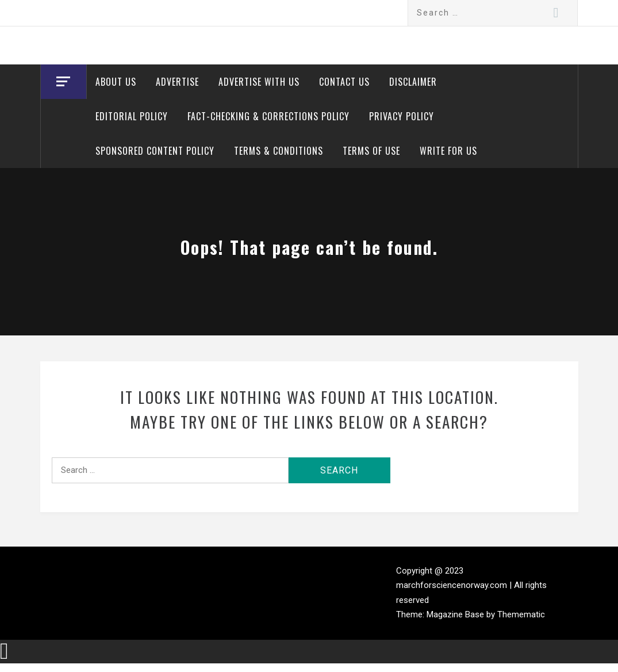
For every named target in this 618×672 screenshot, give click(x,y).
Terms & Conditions (279, 151)
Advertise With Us (259, 82)
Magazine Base (456, 614)
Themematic (521, 614)
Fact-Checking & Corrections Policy (268, 116)
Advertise (177, 82)
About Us (116, 82)
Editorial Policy (132, 116)
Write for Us (448, 151)
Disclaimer (413, 82)
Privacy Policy (402, 116)
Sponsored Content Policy (155, 151)
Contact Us (344, 82)
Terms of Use (371, 151)
